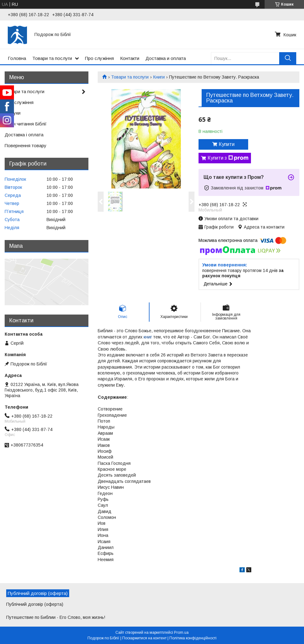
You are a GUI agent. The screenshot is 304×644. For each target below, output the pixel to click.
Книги (159, 77)
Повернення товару (26, 145)
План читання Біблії (26, 124)
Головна (17, 58)
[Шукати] (288, 58)
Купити (227, 144)
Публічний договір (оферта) (35, 604)
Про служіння (99, 58)
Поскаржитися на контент (144, 638)
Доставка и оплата (166, 58)
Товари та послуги (52, 58)
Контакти (130, 58)
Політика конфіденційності (193, 638)
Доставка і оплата (24, 135)
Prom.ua (181, 633)
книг (148, 337)
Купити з (228, 158)
